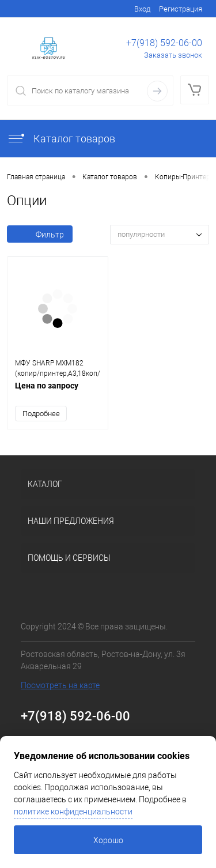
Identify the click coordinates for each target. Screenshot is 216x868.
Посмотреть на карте (60, 685)
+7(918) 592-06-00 (164, 43)
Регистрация (181, 9)
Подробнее (41, 414)
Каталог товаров (61, 139)
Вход (142, 9)
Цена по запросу (58, 392)
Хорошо (108, 840)
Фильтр (40, 235)
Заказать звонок (173, 55)
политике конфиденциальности (73, 812)
